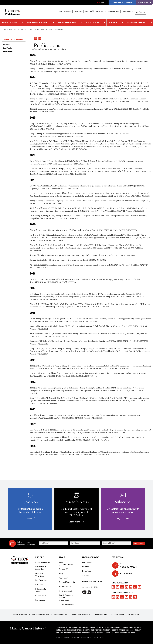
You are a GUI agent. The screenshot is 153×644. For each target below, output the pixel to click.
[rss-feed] (135, 597)
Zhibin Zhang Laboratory (14, 39)
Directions (86, 571)
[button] (35, 38)
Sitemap (86, 575)
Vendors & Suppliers (134, 614)
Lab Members (8, 48)
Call (132, 565)
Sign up (123, 519)
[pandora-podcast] (126, 597)
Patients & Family (10, 22)
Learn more (76, 522)
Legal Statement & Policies (41, 614)
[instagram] (126, 587)
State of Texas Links (101, 614)
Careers (89, 11)
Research (113, 22)
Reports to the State (60, 614)
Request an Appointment (122, 2)
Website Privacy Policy (20, 614)
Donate (30, 519)
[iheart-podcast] (131, 597)
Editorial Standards (67, 582)
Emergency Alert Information (81, 614)
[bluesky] (135, 587)
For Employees (65, 587)
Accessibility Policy (90, 587)
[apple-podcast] (113, 597)
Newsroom (63, 578)
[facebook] (113, 587)
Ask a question (125, 574)
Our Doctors (114, 11)
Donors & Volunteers (67, 22)
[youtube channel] (122, 587)
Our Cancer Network (118, 614)
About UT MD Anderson (66, 564)
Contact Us (101, 11)
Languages (126, 11)
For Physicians (92, 22)
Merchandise (65, 591)
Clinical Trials (65, 11)
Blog (61, 573)
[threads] (139, 587)
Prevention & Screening (37, 22)
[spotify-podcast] (118, 597)
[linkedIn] (131, 587)
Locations (86, 567)
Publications (8, 52)
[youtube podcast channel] (122, 597)
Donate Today (144, 2)
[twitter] (118, 587)
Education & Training (136, 22)
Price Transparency (67, 604)
